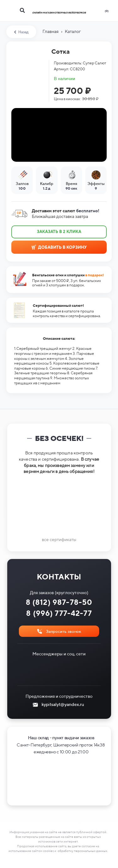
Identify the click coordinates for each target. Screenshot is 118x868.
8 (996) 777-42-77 (59, 613)
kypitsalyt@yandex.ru (63, 704)
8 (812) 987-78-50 (59, 602)
